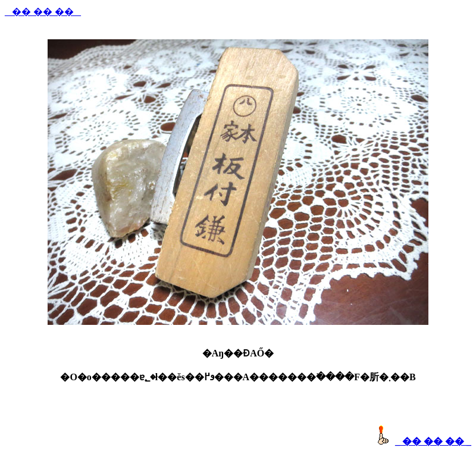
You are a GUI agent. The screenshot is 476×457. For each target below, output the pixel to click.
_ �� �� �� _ (43, 12)
